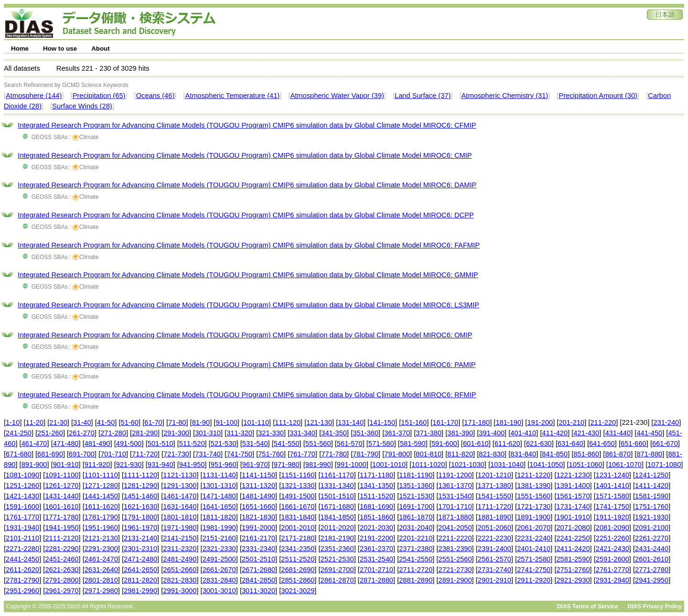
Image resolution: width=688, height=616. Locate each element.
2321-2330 (219, 549)
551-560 (318, 443)
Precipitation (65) (99, 96)
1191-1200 (455, 475)
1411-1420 (652, 486)
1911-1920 (613, 517)
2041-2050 (455, 528)
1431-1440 (62, 496)
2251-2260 (613, 538)
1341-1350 (376, 486)
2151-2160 (219, 538)
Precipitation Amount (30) (598, 96)
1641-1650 (219, 507)
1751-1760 (652, 507)
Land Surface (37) (423, 96)
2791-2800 (62, 580)
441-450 (649, 433)
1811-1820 (219, 517)
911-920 (97, 465)
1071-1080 (664, 465)
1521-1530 (416, 496)
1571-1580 (613, 496)
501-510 (161, 443)
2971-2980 (101, 591)
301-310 (208, 433)
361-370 (397, 433)
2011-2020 (337, 528)
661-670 (665, 443)
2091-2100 (652, 528)
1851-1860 (376, 517)
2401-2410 (534, 549)
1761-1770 (22, 517)
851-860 (586, 454)
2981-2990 (140, 591)
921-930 (129, 465)
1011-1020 (428, 465)
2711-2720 (416, 570)
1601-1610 (62, 507)
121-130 (319, 422)
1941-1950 (62, 528)
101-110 (256, 422)
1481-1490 (258, 496)
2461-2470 (101, 559)
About (101, 49)
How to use (60, 49)
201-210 (571, 422)
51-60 (130, 422)
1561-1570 (573, 496)
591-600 (444, 443)
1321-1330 (298, 486)
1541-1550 (494, 496)
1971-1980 (180, 528)
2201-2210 (416, 538)
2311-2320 (180, 549)
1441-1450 (101, 496)
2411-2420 (573, 549)
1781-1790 (101, 517)
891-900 (34, 465)
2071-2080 (573, 528)
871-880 (649, 454)
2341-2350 (298, 549)
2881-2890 (416, 580)
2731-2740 (494, 570)
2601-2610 (652, 559)
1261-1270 (62, 486)
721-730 (176, 454)
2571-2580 (534, 559)
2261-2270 (652, 538)
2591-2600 (613, 559)
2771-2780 (652, 570)
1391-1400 (573, 486)
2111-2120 (62, 538)
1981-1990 (219, 528)
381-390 (460, 433)
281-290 (145, 433)
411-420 (555, 433)
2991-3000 (180, 591)
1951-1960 (101, 528)
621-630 (539, 443)
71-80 (177, 422)
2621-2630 (62, 570)
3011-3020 (258, 591)
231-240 (666, 422)
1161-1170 (337, 475)
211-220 (603, 422)
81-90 (201, 422)
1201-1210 (494, 475)
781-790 (365, 454)
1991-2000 (258, 528)
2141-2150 (180, 538)
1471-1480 (219, 496)
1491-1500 (298, 496)
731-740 (208, 454)
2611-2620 (22, 570)
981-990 (318, 465)
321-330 (271, 433)
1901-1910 (573, 517)
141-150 (382, 422)
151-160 (414, 422)
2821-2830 (180, 580)
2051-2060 (494, 528)
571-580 (381, 443)
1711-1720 (494, 507)
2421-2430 (613, 549)
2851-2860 (298, 580)
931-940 (161, 465)
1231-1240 (613, 475)
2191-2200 (376, 538)
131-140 (351, 422)
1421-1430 (22, 496)
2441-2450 (22, 559)
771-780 (334, 454)
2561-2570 (494, 559)
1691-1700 (416, 507)
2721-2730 (455, 570)
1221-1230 (573, 475)
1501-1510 (337, 496)
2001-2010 (298, 528)
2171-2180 (298, 538)
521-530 (224, 443)
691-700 (82, 454)
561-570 (350, 443)
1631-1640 (180, 507)
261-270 (82, 433)
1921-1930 (652, 517)
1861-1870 (416, 517)
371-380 (429, 433)
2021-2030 (376, 528)
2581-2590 (573, 559)
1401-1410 (613, 486)
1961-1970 (140, 528)
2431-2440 (652, 549)
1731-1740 (573, 507)
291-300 (176, 433)
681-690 (50, 454)
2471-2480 (140, 559)
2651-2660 (180, 570)
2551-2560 (455, 559)
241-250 (19, 433)
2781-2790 (22, 580)
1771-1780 (62, 517)
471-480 (66, 443)
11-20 (35, 422)
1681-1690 (376, 507)
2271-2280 (22, 549)
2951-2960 (22, 591)
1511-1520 (376, 496)
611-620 (507, 443)
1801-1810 (180, 517)
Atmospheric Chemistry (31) (505, 96)
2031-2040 (416, 528)
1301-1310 (219, 486)
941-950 (192, 465)
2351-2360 (337, 549)
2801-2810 (101, 580)
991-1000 (352, 465)
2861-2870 (337, 580)
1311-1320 (258, 486)
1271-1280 (101, 486)
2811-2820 (140, 580)
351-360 (365, 433)
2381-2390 (455, 549)
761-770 (302, 454)
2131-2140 (140, 538)
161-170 (445, 422)
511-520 (192, 443)
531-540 (255, 443)
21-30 (58, 422)
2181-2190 (337, 538)
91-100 (226, 422)
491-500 (129, 443)
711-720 (145, 454)
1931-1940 (22, 528)
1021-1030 (468, 465)
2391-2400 (494, 549)
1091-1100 (62, 475)
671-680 (19, 454)
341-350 (334, 433)
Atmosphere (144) (34, 96)
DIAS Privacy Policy (655, 606)
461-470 (34, 443)
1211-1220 (534, 475)
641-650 (602, 443)
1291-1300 (180, 486)
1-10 (13, 422)
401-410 (523, 433)
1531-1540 (455, 496)
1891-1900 (534, 517)
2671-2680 (258, 570)
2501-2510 (258, 559)
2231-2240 (534, 538)
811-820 (460, 454)
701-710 (113, 454)
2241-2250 (573, 538)
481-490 (97, 443)
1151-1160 (298, 475)
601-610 (476, 443)
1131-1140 (219, 475)
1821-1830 (258, 517)
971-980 (287, 465)
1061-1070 (625, 465)
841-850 (555, 454)
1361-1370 (455, 486)
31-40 (82, 422)
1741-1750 (613, 507)
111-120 (288, 422)
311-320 (239, 433)
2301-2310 (140, 549)
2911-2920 (534, 580)
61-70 (153, 422)
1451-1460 (140, 496)
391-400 (492, 433)
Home (20, 49)
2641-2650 (140, 570)
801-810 (429, 454)
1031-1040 (507, 465)
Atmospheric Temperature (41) (233, 96)
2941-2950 (652, 580)
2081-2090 (613, 528)
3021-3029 (298, 591)
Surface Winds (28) (82, 106)
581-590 (413, 443)
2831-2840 (219, 580)
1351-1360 (416, 486)
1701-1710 (455, 507)
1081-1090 (22, 475)
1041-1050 (546, 465)
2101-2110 (22, 538)
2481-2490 (180, 559)
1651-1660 (258, 507)
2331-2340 (258, 549)
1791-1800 (140, 517)
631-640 (570, 443)
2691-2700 (337, 570)
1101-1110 (101, 475)
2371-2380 (416, 549)
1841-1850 (337, 517)
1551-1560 (534, 496)
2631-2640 (101, 570)
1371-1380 (494, 486)
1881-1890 (494, 517)
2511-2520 (298, 559)
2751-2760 (573, 570)
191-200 (540, 422)
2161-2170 (258, 538)
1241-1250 (652, 475)
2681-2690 (298, 570)
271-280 (113, 433)
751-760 (271, 454)
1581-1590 (652, 496)
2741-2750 (534, 570)
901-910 (66, 465)
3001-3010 (219, 591)
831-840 (523, 454)
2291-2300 (101, 549)
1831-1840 (298, 517)
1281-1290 (140, 486)
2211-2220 (455, 538)
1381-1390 (534, 486)
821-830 (492, 454)
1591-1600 (22, 507)
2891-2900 (455, 580)
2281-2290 (62, 549)
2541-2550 (416, 559)
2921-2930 (573, 580)
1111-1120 (140, 475)
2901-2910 (494, 580)
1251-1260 (22, 486)
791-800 (397, 454)
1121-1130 (180, 475)
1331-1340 (337, 486)
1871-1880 (455, 517)
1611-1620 (101, 507)
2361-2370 (376, 549)
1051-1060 (586, 465)
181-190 (508, 422)
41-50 (106, 422)
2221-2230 (494, 538)
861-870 (618, 454)
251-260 (50, 433)
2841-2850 (258, 580)
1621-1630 (140, 507)
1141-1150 (258, 475)
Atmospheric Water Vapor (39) (337, 96)
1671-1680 (337, 507)
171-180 (477, 422)
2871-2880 (376, 580)
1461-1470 (180, 496)
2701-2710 (376, 570)
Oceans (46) (156, 96)
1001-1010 (389, 465)
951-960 (224, 465)
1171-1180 (376, 475)
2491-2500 (219, 559)
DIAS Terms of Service (588, 606)
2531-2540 (376, 559)
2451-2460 (62, 559)
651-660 (634, 443)
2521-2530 (337, 559)
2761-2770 (613, 570)
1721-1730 (534, 507)
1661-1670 (298, 507)
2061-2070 (534, 528)
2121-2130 (101, 538)
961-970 (255, 465)
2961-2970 (62, 591)
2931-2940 (613, 580)
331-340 (302, 433)
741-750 (239, 454)
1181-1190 (416, 475)
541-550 (287, 443)
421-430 (586, 433)
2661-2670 (219, 570)
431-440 (618, 433)
